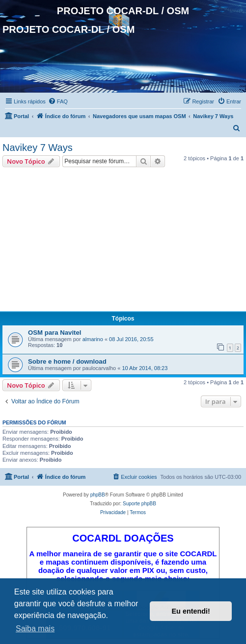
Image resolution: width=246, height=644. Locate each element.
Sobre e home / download (67, 361)
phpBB (98, 495)
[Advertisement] (123, 241)
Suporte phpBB (139, 504)
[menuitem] (58, 101)
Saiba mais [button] (35, 629)
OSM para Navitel (55, 333)
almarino (93, 339)
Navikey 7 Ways (38, 148)
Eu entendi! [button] (191, 611)
